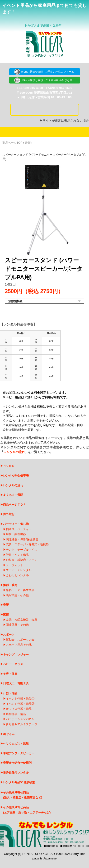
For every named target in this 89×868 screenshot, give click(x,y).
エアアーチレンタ (17, 570)
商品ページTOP (12, 143)
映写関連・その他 (17, 595)
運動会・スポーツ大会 (20, 640)
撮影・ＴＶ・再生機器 (20, 590)
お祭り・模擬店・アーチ (22, 560)
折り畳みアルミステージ (22, 724)
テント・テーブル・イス (22, 550)
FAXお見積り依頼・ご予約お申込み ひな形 (45, 80)
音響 (28, 143)
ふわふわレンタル (17, 575)
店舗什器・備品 (16, 714)
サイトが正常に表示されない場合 (66, 121)
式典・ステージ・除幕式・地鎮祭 (27, 544)
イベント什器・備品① (20, 699)
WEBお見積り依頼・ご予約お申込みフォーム (44, 72)
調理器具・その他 (17, 625)
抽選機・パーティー (19, 529)
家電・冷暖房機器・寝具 (22, 620)
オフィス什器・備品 (19, 709)
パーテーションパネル (20, 719)
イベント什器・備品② (20, 704)
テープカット (14, 565)
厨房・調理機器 (16, 534)
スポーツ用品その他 (19, 645)
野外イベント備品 (17, 555)
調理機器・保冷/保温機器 (22, 539)
